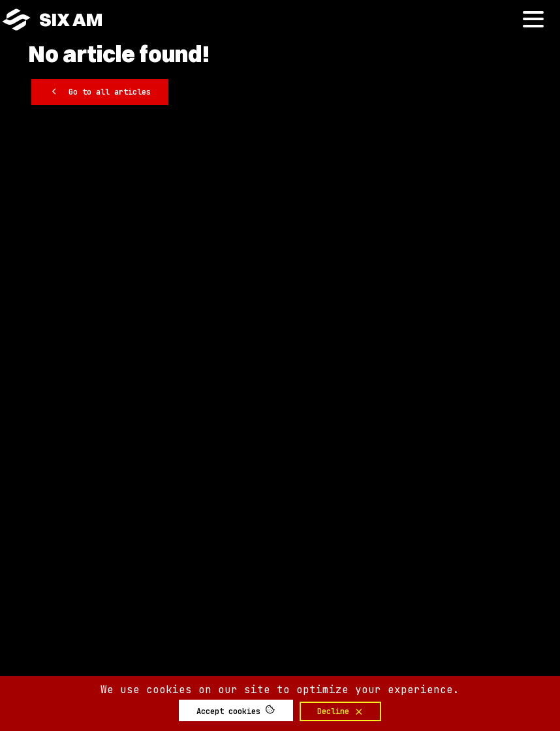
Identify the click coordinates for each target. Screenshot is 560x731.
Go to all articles (100, 91)
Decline (341, 711)
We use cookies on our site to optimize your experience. (280, 690)
